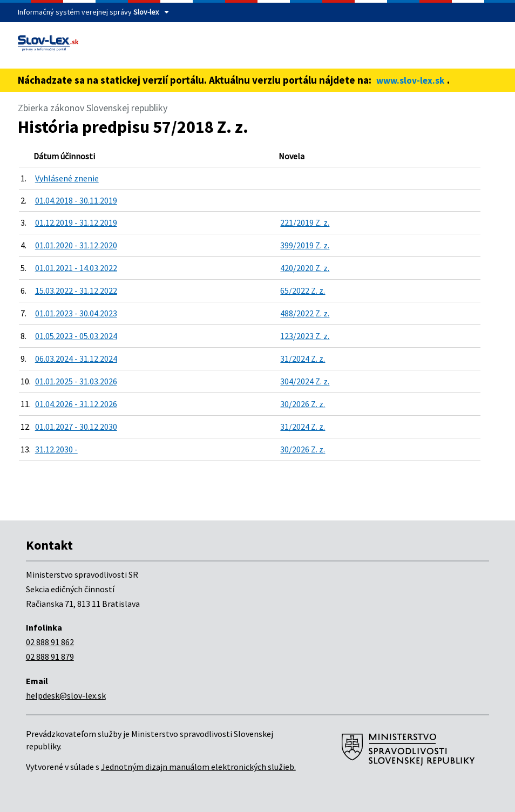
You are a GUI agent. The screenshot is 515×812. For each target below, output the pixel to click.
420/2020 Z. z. (305, 268)
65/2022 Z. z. (303, 290)
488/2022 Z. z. (305, 313)
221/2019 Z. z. (305, 222)
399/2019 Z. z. (305, 245)
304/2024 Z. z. (305, 381)
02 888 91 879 (50, 657)
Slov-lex (146, 12)
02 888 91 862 (50, 642)
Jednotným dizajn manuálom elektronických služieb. (198, 767)
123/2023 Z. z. (305, 336)
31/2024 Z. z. (303, 358)
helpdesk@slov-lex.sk (66, 695)
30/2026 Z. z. (303, 404)
